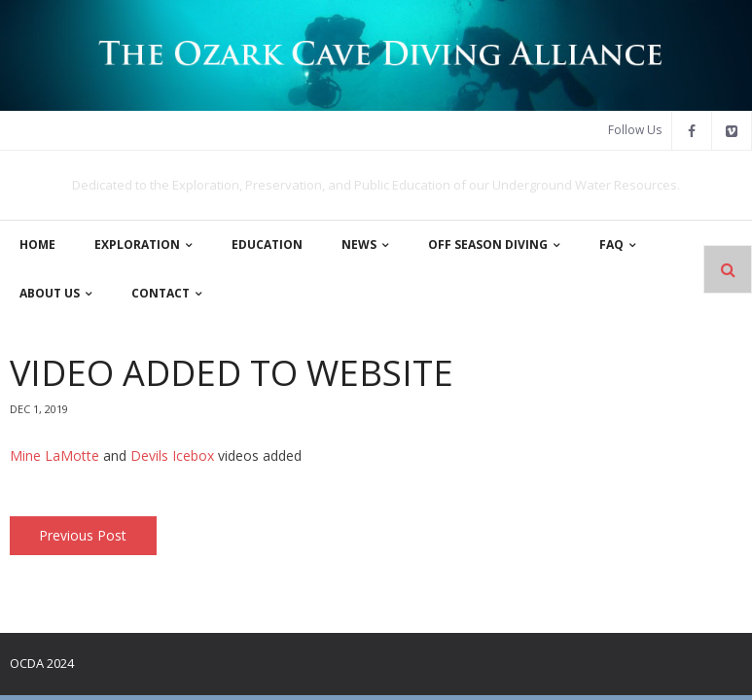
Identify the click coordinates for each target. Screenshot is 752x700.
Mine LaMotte (54, 455)
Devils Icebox (172, 455)
